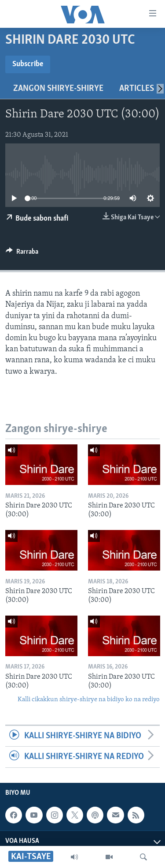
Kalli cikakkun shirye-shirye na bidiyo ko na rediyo (89, 700)
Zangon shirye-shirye (58, 89)
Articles (137, 89)
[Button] (22, 254)
